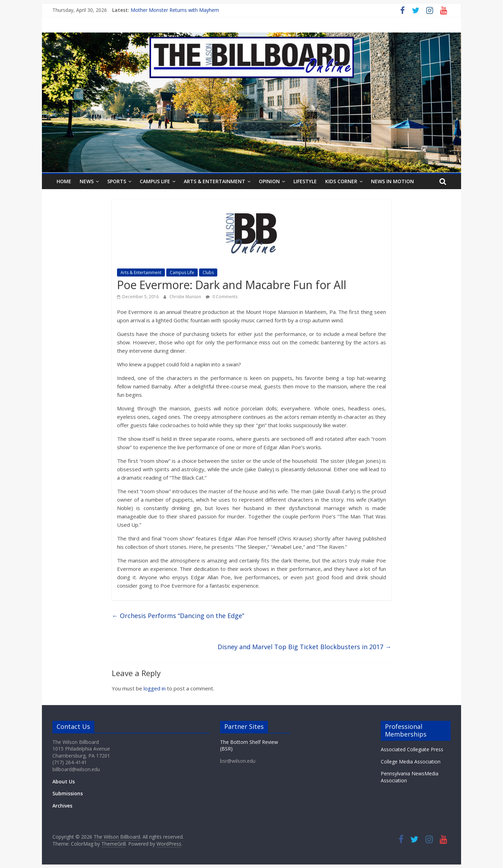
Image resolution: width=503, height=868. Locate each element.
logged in (155, 688)
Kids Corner (341, 181)
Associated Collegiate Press (412, 749)
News (87, 181)
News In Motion (392, 181)
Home (64, 181)
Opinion (269, 181)
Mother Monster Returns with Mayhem (175, 10)
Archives (62, 806)
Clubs (208, 272)
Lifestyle (305, 181)
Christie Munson (186, 297)
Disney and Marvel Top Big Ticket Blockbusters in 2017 (304, 647)
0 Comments (222, 297)
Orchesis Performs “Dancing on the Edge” (178, 616)
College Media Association (411, 762)
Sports (117, 181)
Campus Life (155, 181)
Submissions (68, 793)
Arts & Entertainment (214, 181)
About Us (64, 781)
